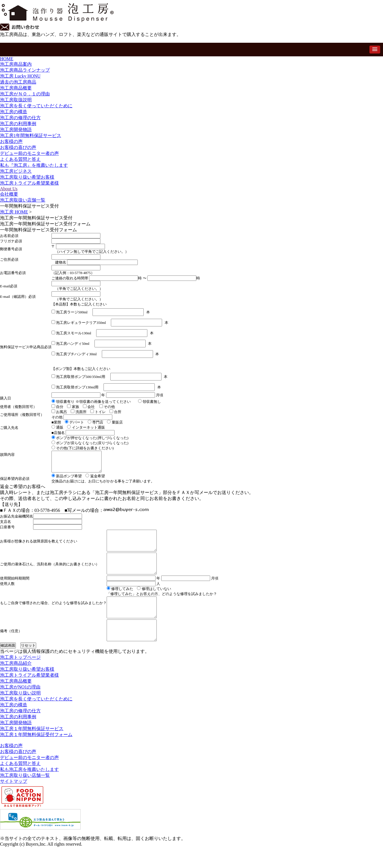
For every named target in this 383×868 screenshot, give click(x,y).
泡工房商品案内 (16, 64)
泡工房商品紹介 (16, 684)
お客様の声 (11, 141)
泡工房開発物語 (16, 130)
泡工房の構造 (14, 112)
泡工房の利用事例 (18, 124)
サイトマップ (14, 802)
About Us (9, 189)
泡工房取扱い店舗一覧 (23, 200)
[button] (375, 50)
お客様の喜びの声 (18, 147)
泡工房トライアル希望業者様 (29, 183)
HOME (7, 59)
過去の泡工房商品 (18, 82)
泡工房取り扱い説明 (20, 714)
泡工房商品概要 (16, 88)
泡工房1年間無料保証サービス (31, 135)
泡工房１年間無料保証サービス (32, 750)
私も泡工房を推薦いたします (29, 791)
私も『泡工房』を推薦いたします (34, 165)
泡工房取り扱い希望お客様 (27, 177)
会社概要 (9, 194)
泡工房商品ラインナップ (25, 70)
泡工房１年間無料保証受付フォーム (36, 756)
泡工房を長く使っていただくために (36, 106)
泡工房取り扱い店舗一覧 (25, 797)
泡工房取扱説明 (16, 100)
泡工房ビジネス (16, 171)
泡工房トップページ (20, 678)
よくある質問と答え (20, 159)
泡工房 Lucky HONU (20, 76)
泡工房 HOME (14, 212)
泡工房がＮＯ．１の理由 (25, 94)
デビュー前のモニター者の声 (29, 153)
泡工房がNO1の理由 (20, 708)
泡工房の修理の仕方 (20, 118)
